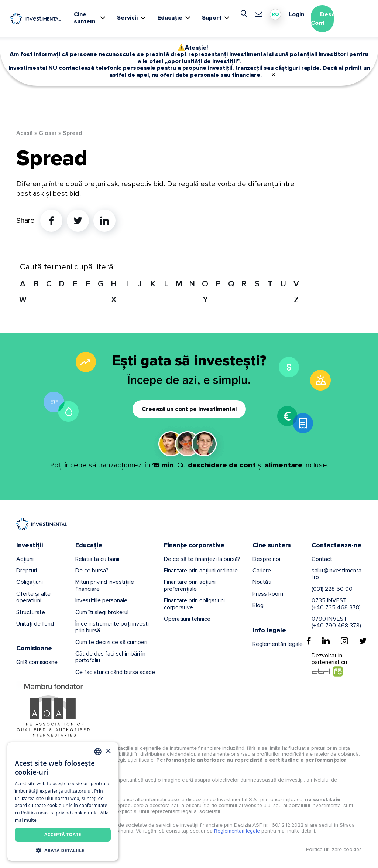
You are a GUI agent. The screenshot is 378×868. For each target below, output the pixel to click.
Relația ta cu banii (97, 559)
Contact (322, 559)
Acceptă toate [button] (63, 835)
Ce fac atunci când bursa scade (115, 672)
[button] (63, 850)
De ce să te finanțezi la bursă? (202, 559)
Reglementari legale (237, 831)
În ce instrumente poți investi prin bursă (112, 627)
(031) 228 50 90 (332, 589)
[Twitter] (363, 641)
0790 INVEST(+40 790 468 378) (336, 622)
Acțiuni (25, 559)
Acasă (25, 133)
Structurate (31, 612)
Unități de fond (35, 624)
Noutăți (262, 582)
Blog (258, 605)
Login (296, 14)
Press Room (268, 594)
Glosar (48, 133)
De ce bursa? (92, 571)
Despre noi (266, 559)
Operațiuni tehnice (187, 619)
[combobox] (98, 752)
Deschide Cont (329, 19)
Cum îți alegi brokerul (102, 612)
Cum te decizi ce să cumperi (111, 642)
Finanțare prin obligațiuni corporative (194, 604)
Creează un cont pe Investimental (189, 409)
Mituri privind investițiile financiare (105, 585)
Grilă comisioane (37, 662)
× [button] (108, 751)
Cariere (262, 571)
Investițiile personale (101, 600)
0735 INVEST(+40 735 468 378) (336, 604)
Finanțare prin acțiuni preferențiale (190, 585)
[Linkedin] (326, 641)
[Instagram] (344, 641)
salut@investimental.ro (336, 574)
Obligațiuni (30, 582)
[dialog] (63, 801)
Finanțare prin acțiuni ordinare (201, 571)
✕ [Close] (273, 75)
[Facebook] (309, 641)
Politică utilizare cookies (334, 849)
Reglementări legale (278, 644)
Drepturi (27, 571)
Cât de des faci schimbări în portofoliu (110, 657)
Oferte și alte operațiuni (33, 597)
